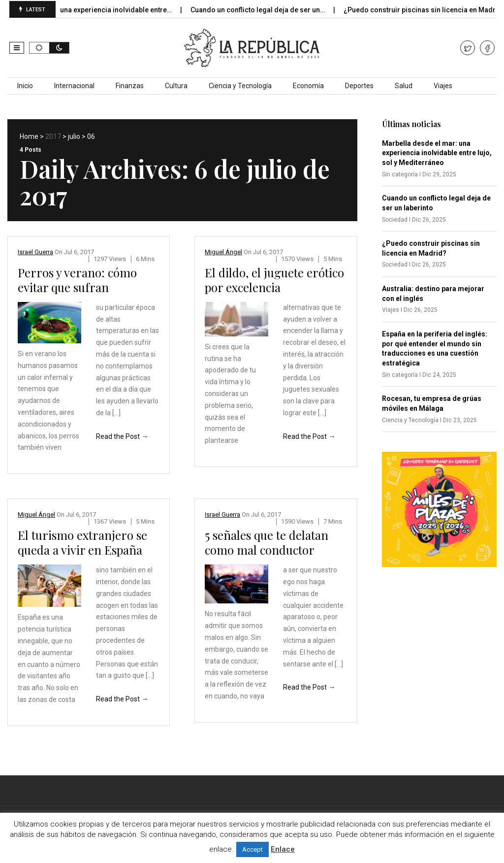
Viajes (443, 86)
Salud (404, 86)
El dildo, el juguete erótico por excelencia (274, 280)
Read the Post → (122, 436)
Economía (308, 86)
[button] (17, 48)
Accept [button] (252, 849)
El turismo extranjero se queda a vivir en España (82, 542)
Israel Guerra (35, 252)
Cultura (176, 86)
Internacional (74, 86)
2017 (53, 136)
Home (29, 136)
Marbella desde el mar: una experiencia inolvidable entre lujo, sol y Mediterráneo (437, 153)
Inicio (25, 86)
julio (74, 136)
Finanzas (130, 86)
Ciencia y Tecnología (240, 86)
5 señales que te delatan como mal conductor (267, 542)
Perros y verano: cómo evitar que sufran (77, 280)
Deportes (359, 86)
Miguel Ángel (223, 252)
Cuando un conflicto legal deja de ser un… (265, 10)
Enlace (283, 849)
